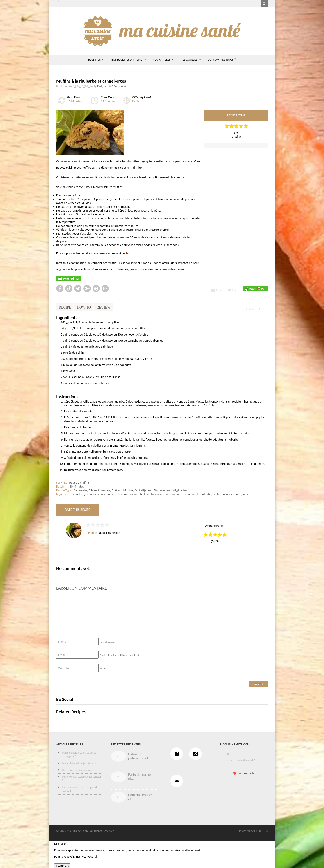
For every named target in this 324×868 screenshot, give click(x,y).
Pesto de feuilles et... (140, 777)
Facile (136, 101)
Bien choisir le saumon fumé (78, 770)
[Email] (178, 781)
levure (187, 494)
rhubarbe (206, 494)
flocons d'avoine (128, 494)
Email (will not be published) (119, 655)
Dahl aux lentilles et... (140, 797)
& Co (265, 831)
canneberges (80, 494)
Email (217, 290)
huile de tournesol (152, 494)
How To (84, 307)
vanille (247, 494)
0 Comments (119, 86)
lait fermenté (173, 494)
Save (233, 290)
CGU (228, 754)
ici (95, 857)
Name (108, 642)
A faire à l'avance (99, 490)
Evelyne (102, 86)
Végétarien (180, 490)
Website (104, 668)
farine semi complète (103, 494)
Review (103, 307)
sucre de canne (231, 494)
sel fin (217, 494)
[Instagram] (197, 754)
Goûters (117, 490)
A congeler (80, 490)
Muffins (128, 490)
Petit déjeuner (143, 490)
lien (128, 253)
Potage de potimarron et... (139, 756)
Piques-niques (163, 490)
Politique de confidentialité (240, 761)
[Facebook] (178, 754)
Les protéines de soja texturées (79, 763)
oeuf (195, 494)
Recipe (65, 307)
